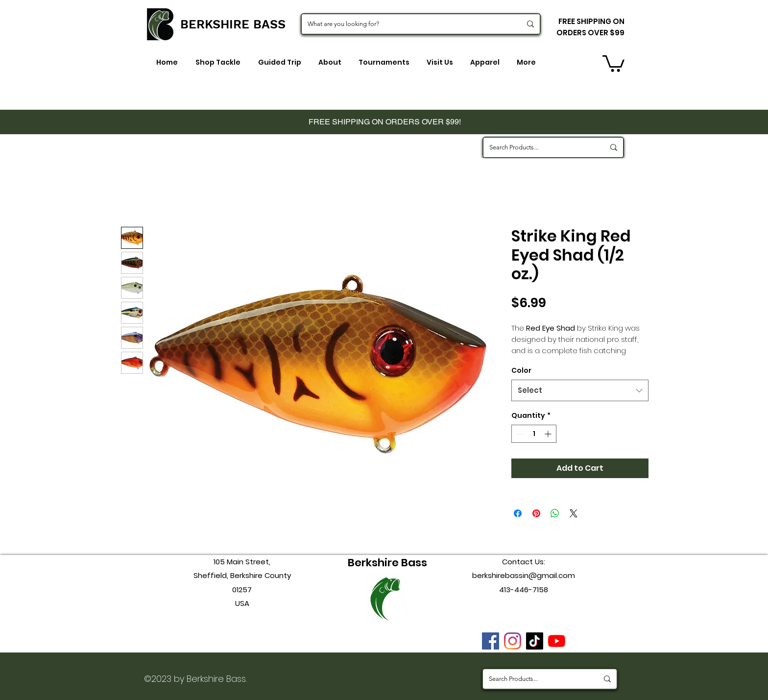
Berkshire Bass (387, 563)
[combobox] (580, 390)
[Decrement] (519, 434)
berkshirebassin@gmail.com (524, 575)
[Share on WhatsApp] (555, 513)
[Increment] (549, 434)
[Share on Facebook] (518, 513)
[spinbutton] (534, 434)
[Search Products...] (540, 147)
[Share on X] (574, 513)
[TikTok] (535, 641)
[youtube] (557, 641)
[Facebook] (491, 641)
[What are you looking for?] (407, 24)
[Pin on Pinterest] (536, 513)
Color (521, 370)
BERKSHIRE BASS (233, 24)
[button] (613, 63)
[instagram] (513, 641)
